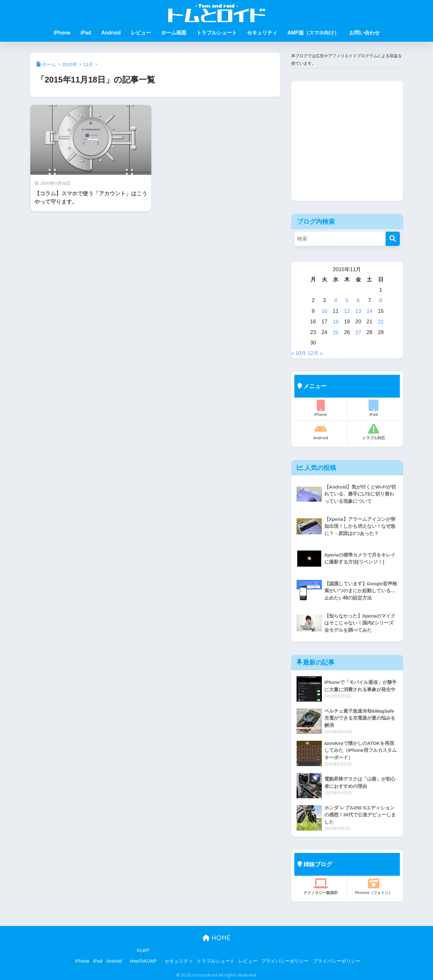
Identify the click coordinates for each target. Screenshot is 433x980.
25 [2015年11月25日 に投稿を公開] (336, 331)
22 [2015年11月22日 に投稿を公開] (381, 321)
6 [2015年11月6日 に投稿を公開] (358, 300)
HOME (217, 936)
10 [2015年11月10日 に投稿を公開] (325, 310)
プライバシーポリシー (285, 959)
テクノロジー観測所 (321, 885)
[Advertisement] (347, 146)
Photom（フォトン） (374, 885)
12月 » (316, 352)
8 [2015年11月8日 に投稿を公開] (381, 300)
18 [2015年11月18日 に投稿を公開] (336, 321)
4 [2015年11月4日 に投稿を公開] (336, 300)
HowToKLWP (143, 959)
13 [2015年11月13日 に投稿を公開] (358, 310)
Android (111, 33)
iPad (86, 33)
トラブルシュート (217, 33)
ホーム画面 (174, 33)
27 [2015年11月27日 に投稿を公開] (358, 331)
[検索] (393, 239)
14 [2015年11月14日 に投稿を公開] (370, 310)
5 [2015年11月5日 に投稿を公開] (347, 300)
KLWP (143, 949)
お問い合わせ (364, 33)
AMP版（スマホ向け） (313, 33)
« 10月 (299, 352)
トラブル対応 (374, 430)
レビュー (141, 33)
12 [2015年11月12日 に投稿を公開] (347, 310)
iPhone (62, 33)
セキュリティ (262, 33)
